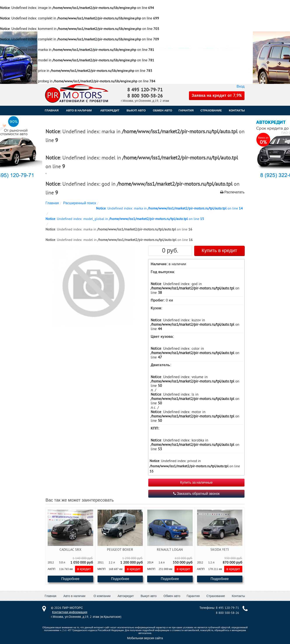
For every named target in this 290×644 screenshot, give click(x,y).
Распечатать (232, 192)
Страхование (216, 596)
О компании (102, 596)
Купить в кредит (219, 251)
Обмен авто (172, 596)
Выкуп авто (149, 596)
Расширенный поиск (80, 203)
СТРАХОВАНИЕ (211, 110)
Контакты (238, 596)
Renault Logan (170, 550)
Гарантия (193, 596)
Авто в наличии (79, 110)
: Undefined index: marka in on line (169, 208)
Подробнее (70, 579)
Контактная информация (70, 612)
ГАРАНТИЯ (186, 110)
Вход (241, 87)
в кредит (84, 569)
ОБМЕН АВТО (162, 110)
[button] (93, 286)
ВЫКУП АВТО (136, 110)
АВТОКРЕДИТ (110, 110)
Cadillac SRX (70, 550)
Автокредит (126, 596)
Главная (52, 110)
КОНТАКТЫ (237, 110)
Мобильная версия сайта (145, 638)
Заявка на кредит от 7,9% (217, 96)
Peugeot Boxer (120, 550)
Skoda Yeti (220, 550)
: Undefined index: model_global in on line (125, 219)
